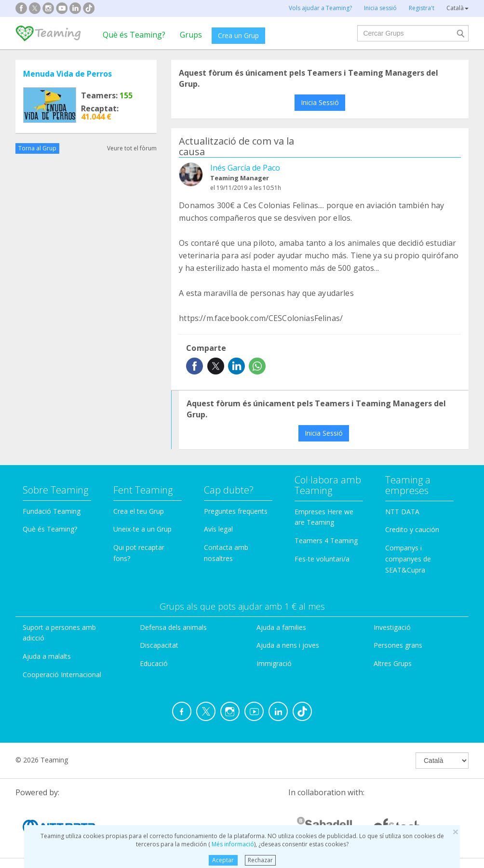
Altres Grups (393, 663)
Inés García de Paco (245, 168)
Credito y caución (412, 529)
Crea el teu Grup (139, 511)
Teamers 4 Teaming (326, 541)
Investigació (392, 627)
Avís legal (218, 529)
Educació (154, 663)
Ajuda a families (281, 627)
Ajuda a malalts (47, 656)
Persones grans (398, 645)
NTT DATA (402, 512)
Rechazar (260, 860)
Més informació (232, 844)
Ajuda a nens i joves (288, 645)
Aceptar (223, 860)
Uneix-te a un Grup (142, 529)
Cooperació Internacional (62, 674)
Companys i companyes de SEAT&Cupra (408, 559)
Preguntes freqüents (236, 511)
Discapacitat (159, 645)
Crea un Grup (238, 35)
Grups (191, 35)
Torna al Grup (37, 148)
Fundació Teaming (52, 511)
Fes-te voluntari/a (322, 559)
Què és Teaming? (134, 35)
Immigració (274, 663)
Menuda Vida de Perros (67, 74)
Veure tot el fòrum (132, 148)
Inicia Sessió (320, 102)
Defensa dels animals (173, 627)
